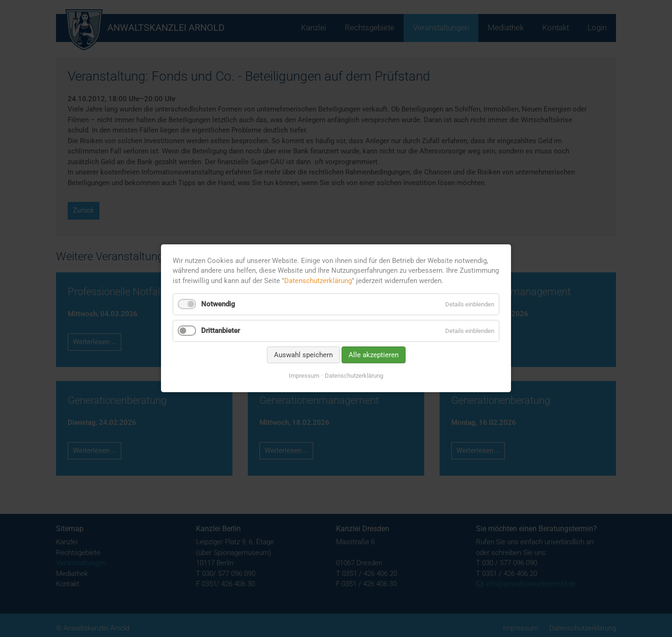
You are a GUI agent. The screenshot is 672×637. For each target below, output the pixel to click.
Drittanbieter (220, 331)
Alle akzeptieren (374, 355)
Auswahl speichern (303, 355)
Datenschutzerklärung (318, 281)
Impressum (304, 376)
